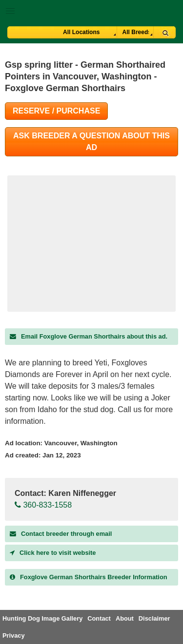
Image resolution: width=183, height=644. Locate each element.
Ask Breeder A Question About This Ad (91, 142)
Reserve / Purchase (56, 111)
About (125, 618)
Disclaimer (154, 618)
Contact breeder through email (61, 534)
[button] (91, 9)
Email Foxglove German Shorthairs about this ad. (89, 336)
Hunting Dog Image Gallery (42, 618)
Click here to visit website (53, 553)
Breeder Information (89, 577)
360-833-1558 (43, 505)
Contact (99, 618)
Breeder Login (172, 12)
